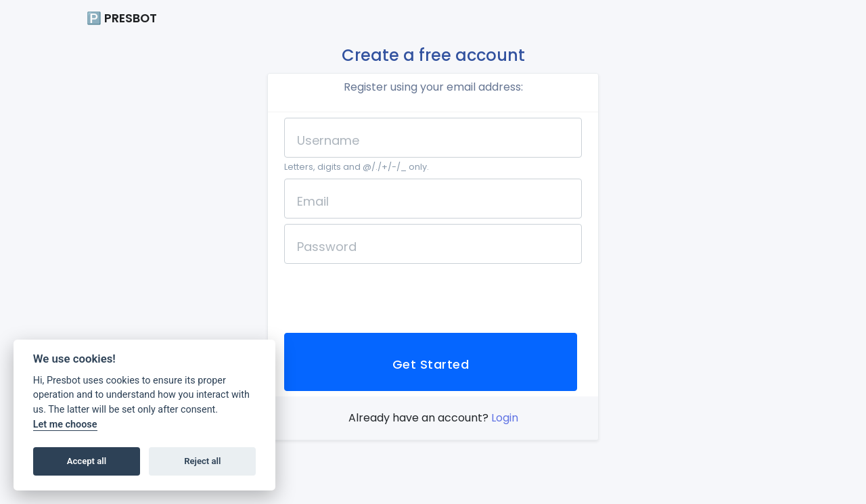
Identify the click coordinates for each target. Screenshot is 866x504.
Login (505, 418)
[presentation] (387, 296)
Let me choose (65, 425)
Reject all (202, 461)
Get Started (431, 364)
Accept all (87, 461)
